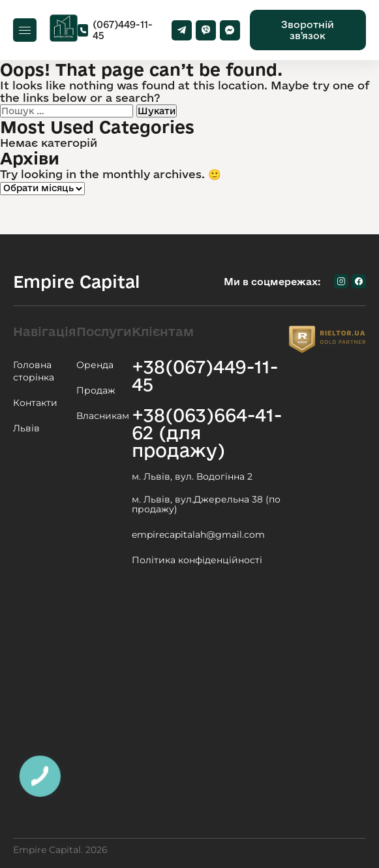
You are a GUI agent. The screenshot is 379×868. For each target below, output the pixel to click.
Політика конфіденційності (197, 560)
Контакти (35, 403)
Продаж (96, 390)
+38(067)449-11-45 (205, 375)
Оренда (95, 365)
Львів (26, 428)
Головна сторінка (34, 371)
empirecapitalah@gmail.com (198, 535)
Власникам (103, 416)
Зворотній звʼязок (308, 30)
